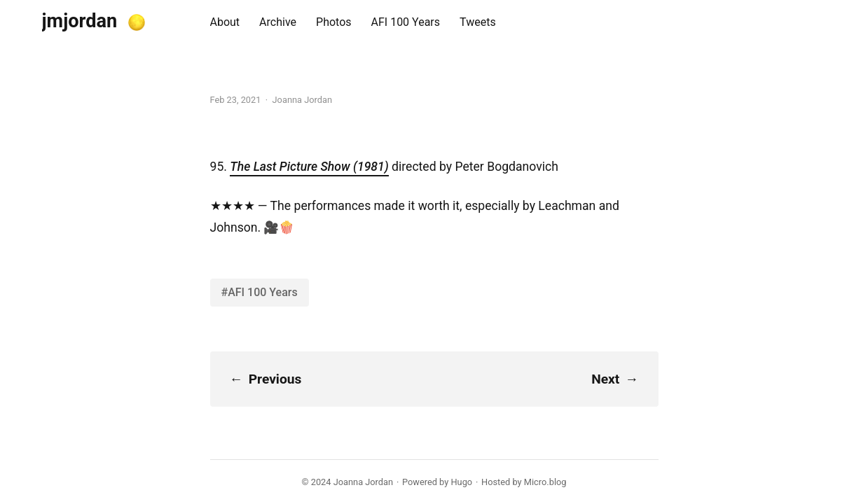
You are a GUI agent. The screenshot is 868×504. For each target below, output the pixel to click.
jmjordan (80, 21)
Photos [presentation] (334, 22)
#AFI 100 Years (260, 292)
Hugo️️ (461, 482)
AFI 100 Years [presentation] (406, 22)
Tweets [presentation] (478, 22)
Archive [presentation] (278, 22)
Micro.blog (545, 482)
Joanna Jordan (363, 482)
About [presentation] (225, 22)
